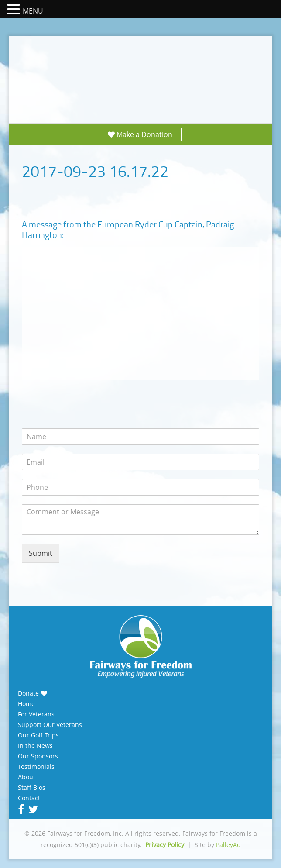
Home (26, 704)
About (27, 777)
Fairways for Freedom (140, 71)
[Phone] (140, 487)
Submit (41, 553)
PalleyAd (228, 845)
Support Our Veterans (50, 725)
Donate (28, 693)
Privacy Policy (165, 845)
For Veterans (36, 714)
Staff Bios (32, 788)
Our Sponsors (38, 756)
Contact (29, 798)
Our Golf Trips (38, 735)
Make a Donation (144, 134)
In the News (35, 746)
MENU (33, 11)
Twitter (32, 809)
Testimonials (36, 767)
